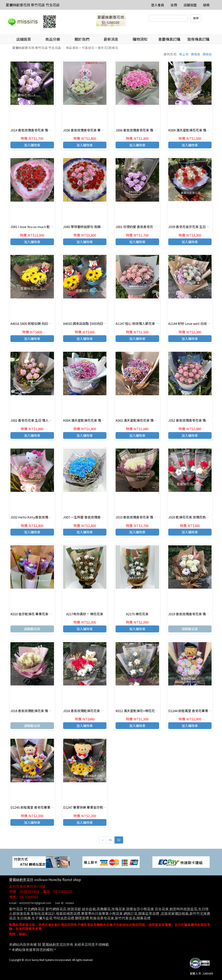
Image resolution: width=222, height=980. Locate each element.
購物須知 (140, 39)
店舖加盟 (190, 5)
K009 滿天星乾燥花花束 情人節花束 (194, 130)
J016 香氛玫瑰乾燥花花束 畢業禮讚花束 (92, 711)
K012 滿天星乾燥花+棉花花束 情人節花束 (145, 711)
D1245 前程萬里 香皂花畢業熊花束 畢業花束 (42, 807)
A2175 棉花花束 (137, 614)
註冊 (174, 5)
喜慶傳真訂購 (169, 39)
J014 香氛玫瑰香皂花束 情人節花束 (36, 130)
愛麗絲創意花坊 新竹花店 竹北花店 (33, 5)
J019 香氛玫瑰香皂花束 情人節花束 (193, 614)
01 (110, 840)
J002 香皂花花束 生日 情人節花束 (34, 420)
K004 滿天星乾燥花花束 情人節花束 (89, 420)
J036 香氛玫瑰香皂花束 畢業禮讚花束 (90, 130)
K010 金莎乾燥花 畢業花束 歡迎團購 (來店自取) (44, 614)
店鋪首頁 (24, 39)
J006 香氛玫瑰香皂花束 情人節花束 (141, 130)
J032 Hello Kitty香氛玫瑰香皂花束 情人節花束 (44, 517)
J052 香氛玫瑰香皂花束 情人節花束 (193, 420)
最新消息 (111, 39)
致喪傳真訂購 (198, 39)
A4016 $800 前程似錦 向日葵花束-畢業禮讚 (41, 323)
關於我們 (82, 39)
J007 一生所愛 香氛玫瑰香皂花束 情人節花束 (95, 517)
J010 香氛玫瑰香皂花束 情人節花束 (141, 517)
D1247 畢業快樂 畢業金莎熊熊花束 (88, 807)
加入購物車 (32, 145)
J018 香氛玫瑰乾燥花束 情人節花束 (36, 711)
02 (119, 840)
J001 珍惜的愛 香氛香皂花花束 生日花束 (144, 227)
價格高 (196, 54)
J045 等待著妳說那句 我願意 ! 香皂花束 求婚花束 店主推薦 (105, 227)
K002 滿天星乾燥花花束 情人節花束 (141, 420)
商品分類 (53, 39)
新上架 (184, 54)
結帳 (206, 5)
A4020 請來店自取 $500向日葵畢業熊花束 (93, 323)
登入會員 (158, 5)
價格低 (207, 54)
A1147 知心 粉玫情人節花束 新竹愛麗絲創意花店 (150, 323)
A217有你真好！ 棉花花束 (85, 614)
